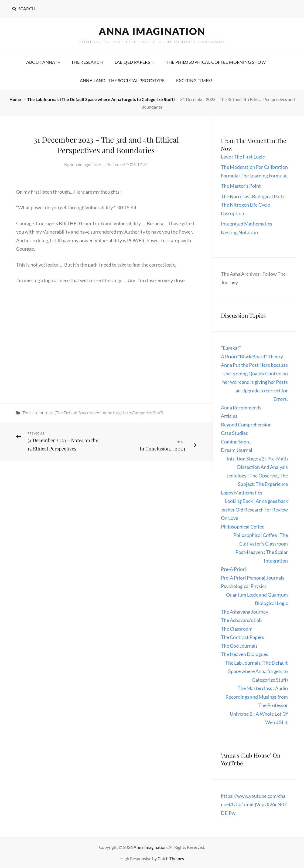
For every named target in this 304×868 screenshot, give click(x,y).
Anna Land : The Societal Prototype (122, 80)
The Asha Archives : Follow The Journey (253, 278)
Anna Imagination (152, 31)
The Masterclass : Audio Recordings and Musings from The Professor (257, 697)
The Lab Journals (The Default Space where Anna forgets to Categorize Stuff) (101, 99)
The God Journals (239, 646)
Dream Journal (237, 450)
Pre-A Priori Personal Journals (253, 578)
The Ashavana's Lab (241, 620)
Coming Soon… (237, 442)
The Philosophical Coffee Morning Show (216, 62)
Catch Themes (171, 858)
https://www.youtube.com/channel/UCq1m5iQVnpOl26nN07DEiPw (254, 804)
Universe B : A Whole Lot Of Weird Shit (259, 718)
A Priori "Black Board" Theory (252, 356)
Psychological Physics (244, 586)
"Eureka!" (231, 348)
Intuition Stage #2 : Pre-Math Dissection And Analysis (257, 463)
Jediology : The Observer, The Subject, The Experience (257, 480)
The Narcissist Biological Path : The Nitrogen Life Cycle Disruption (253, 205)
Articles (229, 416)
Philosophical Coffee (243, 527)
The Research (87, 62)
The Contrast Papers (242, 637)
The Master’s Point (241, 186)
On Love (230, 518)
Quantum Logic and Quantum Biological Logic (257, 599)
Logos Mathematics (242, 493)
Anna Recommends (241, 408)
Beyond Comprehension (246, 425)
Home (16, 99)
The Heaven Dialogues (245, 654)
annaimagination (86, 164)
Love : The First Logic (243, 157)
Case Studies (234, 433)
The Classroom (237, 629)
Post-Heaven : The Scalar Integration (262, 556)
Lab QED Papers (135, 62)
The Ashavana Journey (245, 612)
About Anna (44, 62)
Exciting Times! (194, 80)
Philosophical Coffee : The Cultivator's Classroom (261, 539)
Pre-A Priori (233, 569)
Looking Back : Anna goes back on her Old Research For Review (255, 505)
